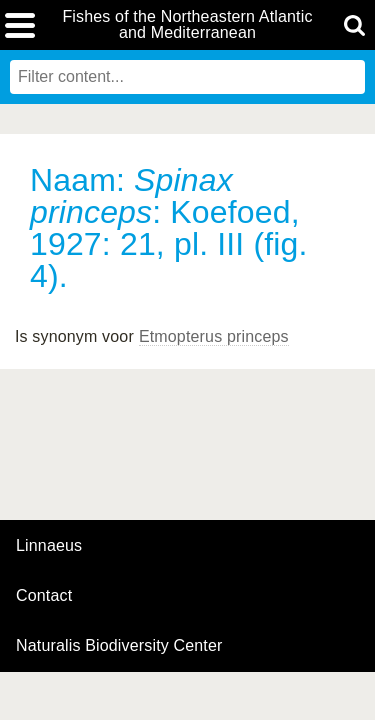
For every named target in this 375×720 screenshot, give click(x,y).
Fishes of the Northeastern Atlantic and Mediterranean (187, 25)
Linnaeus (49, 546)
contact (44, 595)
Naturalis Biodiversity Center (119, 646)
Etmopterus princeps (214, 336)
